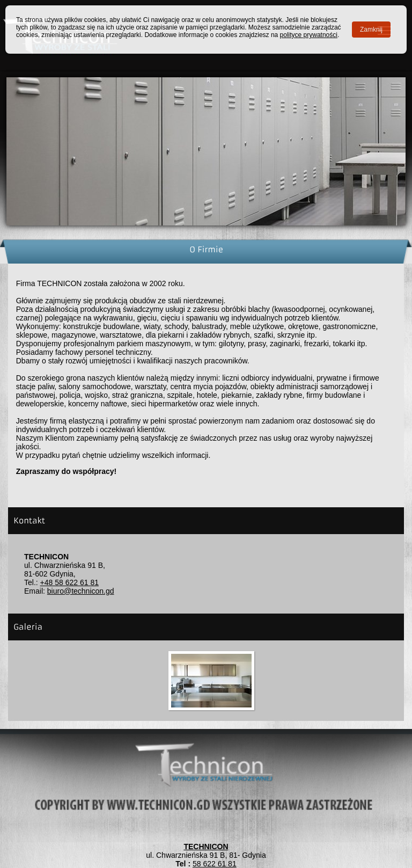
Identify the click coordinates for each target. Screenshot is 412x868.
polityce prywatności (309, 35)
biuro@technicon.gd (81, 591)
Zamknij (371, 30)
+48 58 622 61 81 (69, 582)
